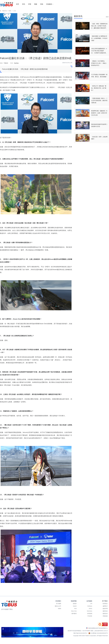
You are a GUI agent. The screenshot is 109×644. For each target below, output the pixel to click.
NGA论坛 (90, 611)
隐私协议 (105, 614)
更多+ (107, 17)
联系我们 (105, 604)
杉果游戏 (90, 614)
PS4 (75, 609)
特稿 (42, 4)
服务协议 (105, 611)
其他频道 (50, 4)
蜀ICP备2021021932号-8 (81, 633)
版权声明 (105, 609)
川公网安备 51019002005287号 (98, 633)
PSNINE (90, 616)
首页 (18, 4)
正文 (15, 11)
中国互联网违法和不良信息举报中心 (97, 628)
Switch (75, 606)
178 (91, 604)
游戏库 (75, 604)
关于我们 (105, 601)
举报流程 (105, 616)
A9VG (90, 609)
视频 (36, 4)
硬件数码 (74, 614)
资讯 (24, 4)
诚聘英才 (105, 606)
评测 (30, 4)
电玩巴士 (5, 11)
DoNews (90, 606)
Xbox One (74, 611)
